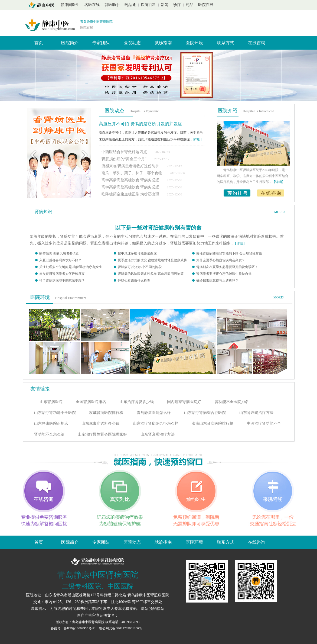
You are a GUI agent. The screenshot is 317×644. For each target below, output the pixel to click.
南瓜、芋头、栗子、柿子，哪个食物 (132, 173)
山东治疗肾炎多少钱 (137, 402)
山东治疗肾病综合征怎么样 (156, 424)
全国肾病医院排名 (91, 402)
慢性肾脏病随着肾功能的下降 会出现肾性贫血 (229, 253)
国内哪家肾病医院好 (184, 402)
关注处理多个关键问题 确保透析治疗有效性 (71, 267)
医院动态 (132, 43)
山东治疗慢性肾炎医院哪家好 (102, 434)
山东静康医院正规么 (51, 424)
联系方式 (226, 43)
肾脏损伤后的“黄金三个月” (124, 159)
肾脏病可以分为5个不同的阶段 (140, 267)
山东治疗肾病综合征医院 (205, 413)
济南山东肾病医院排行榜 (213, 424)
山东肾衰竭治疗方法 (256, 413)
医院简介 (70, 43)
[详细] (197, 139)
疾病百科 (148, 5)
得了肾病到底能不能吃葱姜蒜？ (62, 281)
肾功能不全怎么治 (49, 434)
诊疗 (177, 5)
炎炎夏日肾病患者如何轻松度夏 (62, 274)
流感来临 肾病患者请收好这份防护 (131, 166)
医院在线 (206, 5)
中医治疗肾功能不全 (264, 424)
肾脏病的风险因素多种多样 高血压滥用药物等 (151, 274)
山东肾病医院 (51, 402)
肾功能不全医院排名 (232, 402)
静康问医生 (70, 5)
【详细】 (240, 243)
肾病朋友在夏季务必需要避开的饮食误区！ (227, 267)
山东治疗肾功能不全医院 (55, 413)
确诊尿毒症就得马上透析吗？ (217, 281)
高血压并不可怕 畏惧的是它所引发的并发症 (140, 124)
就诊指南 (163, 43)
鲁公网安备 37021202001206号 (121, 628)
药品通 (130, 5)
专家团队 (101, 43)
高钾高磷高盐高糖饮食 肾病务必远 (131, 180)
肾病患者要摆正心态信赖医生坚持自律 (224, 274)
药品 (189, 5)
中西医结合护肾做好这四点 (124, 152)
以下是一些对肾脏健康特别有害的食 (158, 228)
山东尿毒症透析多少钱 (100, 424)
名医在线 (92, 5)
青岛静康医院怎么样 (154, 413)
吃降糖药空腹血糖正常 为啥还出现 (131, 194)
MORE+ (280, 212)
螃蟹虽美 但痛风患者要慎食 (59, 253)
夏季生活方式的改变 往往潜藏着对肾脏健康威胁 (152, 260)
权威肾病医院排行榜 (106, 413)
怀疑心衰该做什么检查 (134, 281)
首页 (39, 43)
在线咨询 (257, 43)
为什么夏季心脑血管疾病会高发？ (221, 260)
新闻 (165, 5)
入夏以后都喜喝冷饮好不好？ (60, 260)
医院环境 (194, 43)
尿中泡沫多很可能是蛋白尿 (137, 253)
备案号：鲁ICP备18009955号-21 (74, 628)
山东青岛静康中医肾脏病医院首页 (43, 5)
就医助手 (112, 5)
